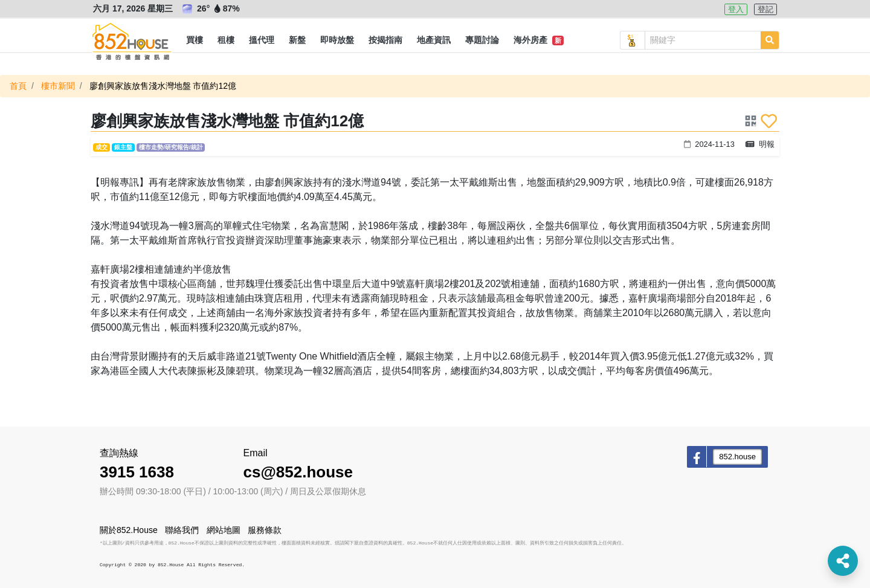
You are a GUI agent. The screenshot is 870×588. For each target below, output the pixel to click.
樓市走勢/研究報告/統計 (171, 147)
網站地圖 (224, 530)
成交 (101, 147)
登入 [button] (736, 9)
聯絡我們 (182, 530)
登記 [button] (765, 9)
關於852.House (129, 530)
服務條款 (265, 530)
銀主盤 (123, 147)
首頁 (18, 86)
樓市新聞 (58, 86)
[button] (195, 40)
